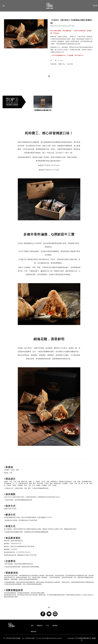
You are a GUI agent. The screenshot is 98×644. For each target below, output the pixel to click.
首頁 (32, 626)
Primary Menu (3, 6)
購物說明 (40, 626)
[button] (7, 34)
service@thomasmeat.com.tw (52, 638)
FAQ (47, 626)
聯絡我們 (33, 631)
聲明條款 (55, 626)
